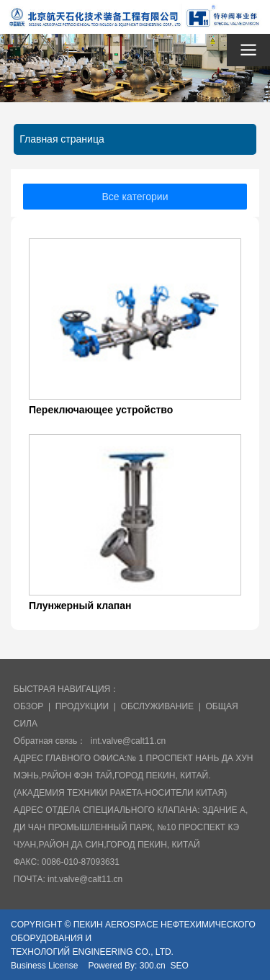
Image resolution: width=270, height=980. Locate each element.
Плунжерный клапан (80, 606)
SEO (179, 966)
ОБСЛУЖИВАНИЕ (157, 706)
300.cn (153, 966)
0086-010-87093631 (81, 862)
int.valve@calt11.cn (128, 741)
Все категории (135, 197)
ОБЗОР (29, 706)
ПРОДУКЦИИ (82, 706)
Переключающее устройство (101, 410)
